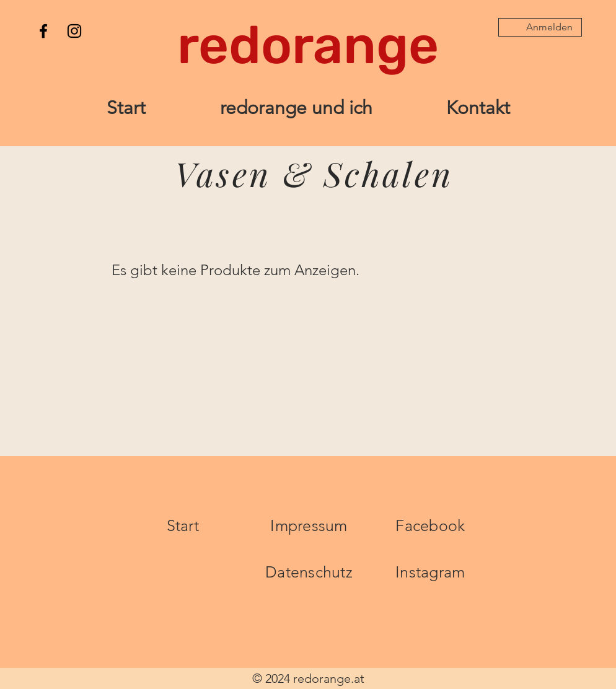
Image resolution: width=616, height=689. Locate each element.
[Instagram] (74, 31)
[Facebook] (43, 31)
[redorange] (308, 46)
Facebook (430, 525)
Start (183, 525)
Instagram (430, 572)
